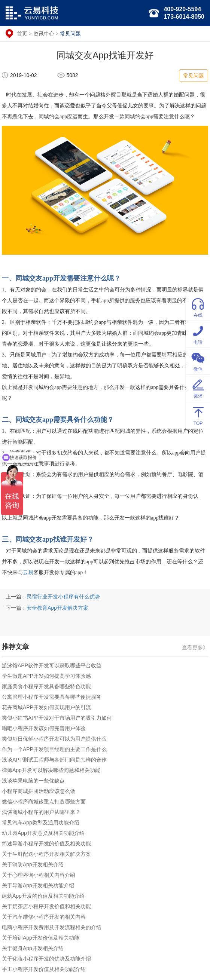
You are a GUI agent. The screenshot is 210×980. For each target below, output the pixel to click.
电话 (198, 334)
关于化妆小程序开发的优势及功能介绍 (46, 959)
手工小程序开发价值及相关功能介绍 (44, 969)
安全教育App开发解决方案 (57, 608)
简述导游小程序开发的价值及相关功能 (46, 843)
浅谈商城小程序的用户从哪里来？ (41, 812)
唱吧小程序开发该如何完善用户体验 (44, 728)
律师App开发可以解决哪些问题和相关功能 (51, 770)
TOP (198, 415)
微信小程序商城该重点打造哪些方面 (44, 802)
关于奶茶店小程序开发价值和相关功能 (46, 906)
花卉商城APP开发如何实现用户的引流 (46, 707)
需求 (198, 388)
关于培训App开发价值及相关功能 (41, 938)
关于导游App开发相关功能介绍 (38, 885)
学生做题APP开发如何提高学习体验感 (46, 676)
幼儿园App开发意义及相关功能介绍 (43, 833)
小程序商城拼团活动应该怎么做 (39, 791)
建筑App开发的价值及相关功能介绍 (43, 896)
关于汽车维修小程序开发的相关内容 (44, 917)
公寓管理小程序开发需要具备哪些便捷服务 (52, 697)
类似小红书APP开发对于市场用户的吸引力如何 (57, 718)
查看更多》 (195, 647)
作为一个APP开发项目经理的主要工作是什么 (54, 749)
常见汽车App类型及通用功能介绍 (41, 823)
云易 (28, 572)
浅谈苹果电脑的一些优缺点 (33, 781)
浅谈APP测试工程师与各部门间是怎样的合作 (54, 760)
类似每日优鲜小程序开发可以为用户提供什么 (54, 739)
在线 (198, 307)
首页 (22, 34)
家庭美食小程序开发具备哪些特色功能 (46, 686)
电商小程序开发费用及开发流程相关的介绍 (52, 927)
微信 (198, 361)
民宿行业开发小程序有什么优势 (63, 597)
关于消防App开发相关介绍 (33, 864)
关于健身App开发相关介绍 (33, 948)
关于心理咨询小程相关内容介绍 (39, 875)
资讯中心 (44, 34)
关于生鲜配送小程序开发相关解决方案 (46, 854)
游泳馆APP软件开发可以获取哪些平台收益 (52, 665)
